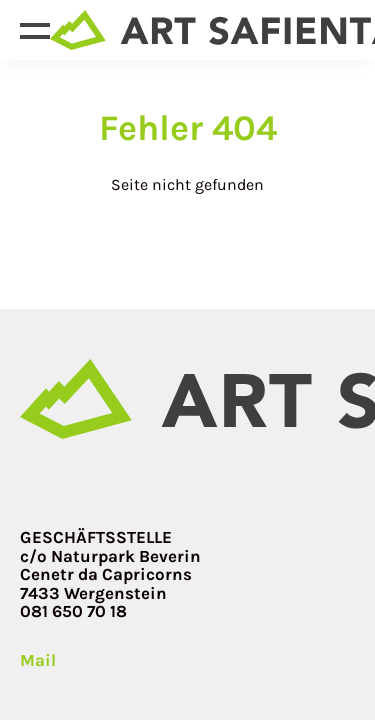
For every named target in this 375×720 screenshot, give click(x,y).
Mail (38, 660)
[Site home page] (187, 399)
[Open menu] (35, 30)
